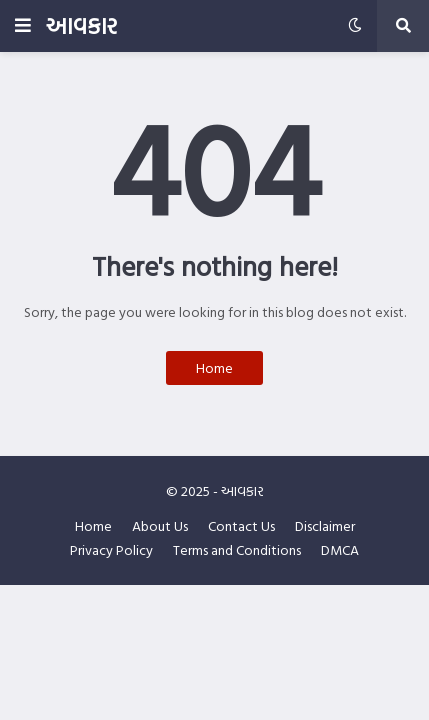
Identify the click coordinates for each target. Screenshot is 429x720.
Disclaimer (325, 526)
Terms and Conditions (237, 550)
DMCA (340, 550)
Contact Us (241, 526)
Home (214, 367)
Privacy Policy (111, 550)
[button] (23, 26)
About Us (160, 526)
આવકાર (81, 25)
